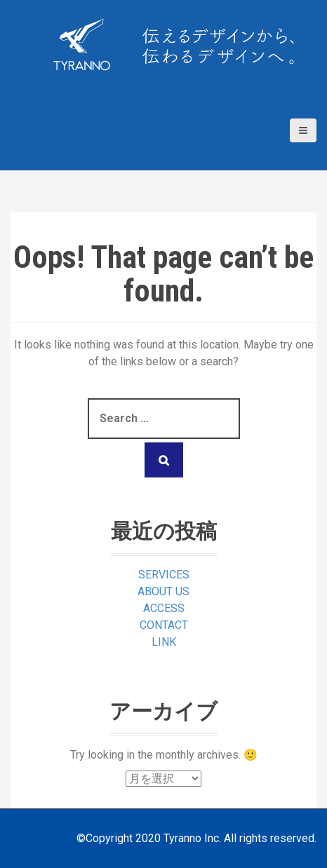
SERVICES (164, 575)
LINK (164, 642)
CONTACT (164, 625)
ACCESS (164, 608)
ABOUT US (163, 591)
